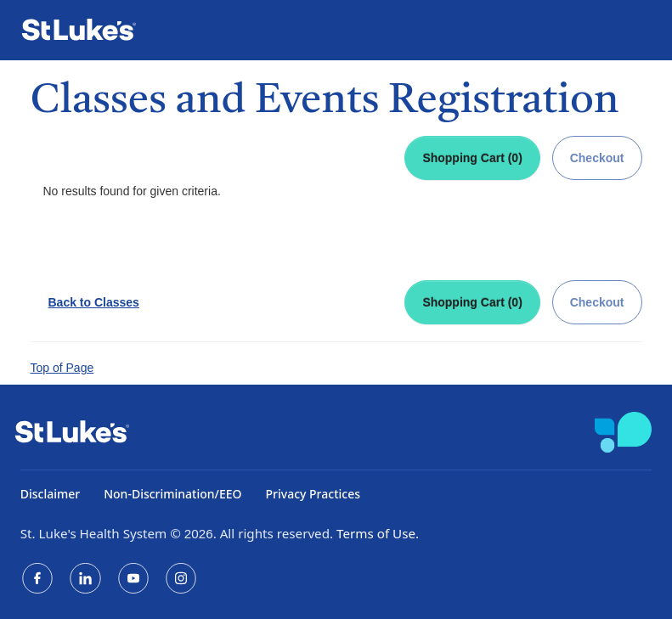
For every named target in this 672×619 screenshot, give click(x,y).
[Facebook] (37, 578)
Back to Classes (94, 302)
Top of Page (62, 368)
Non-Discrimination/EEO (172, 494)
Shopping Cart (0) (472, 158)
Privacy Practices (313, 494)
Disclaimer (50, 494)
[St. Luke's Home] (86, 30)
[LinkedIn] (85, 578)
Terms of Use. (378, 533)
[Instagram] (181, 578)
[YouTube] (133, 578)
